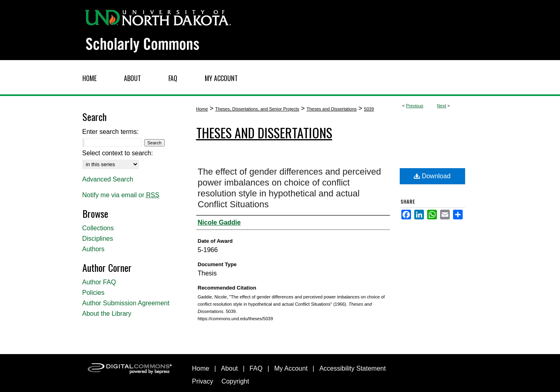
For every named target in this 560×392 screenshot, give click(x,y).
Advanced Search (108, 179)
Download (432, 176)
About (229, 368)
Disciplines (98, 239)
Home (202, 109)
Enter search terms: (111, 132)
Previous (415, 106)
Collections (98, 228)
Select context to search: (118, 153)
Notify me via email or (121, 195)
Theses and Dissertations (331, 109)
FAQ (256, 368)
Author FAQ (99, 282)
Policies (93, 293)
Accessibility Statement (353, 368)
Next (441, 106)
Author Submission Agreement (126, 303)
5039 (369, 109)
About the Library (107, 314)
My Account (291, 368)
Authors (93, 249)
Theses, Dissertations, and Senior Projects (257, 109)
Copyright (235, 381)
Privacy (203, 381)
